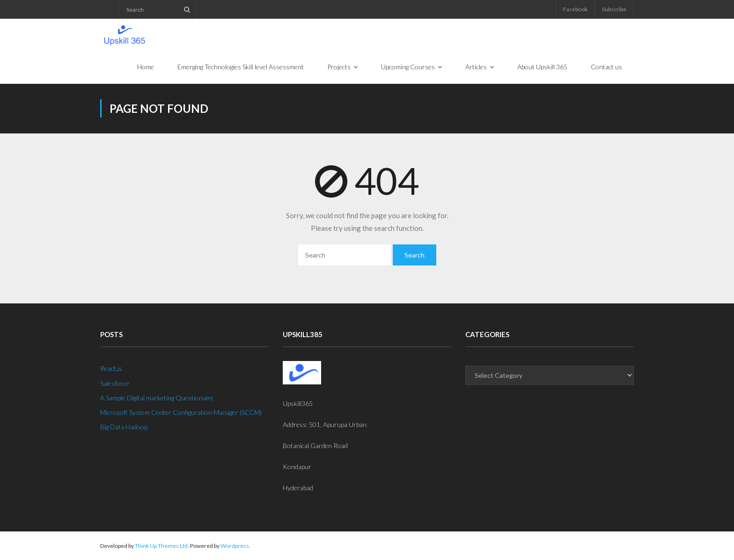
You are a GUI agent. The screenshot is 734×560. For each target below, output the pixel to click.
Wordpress (235, 546)
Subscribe (614, 9)
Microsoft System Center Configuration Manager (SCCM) (181, 412)
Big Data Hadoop (124, 427)
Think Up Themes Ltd (161, 546)
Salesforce (115, 383)
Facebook (575, 9)
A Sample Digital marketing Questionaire (157, 398)
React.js (111, 368)
